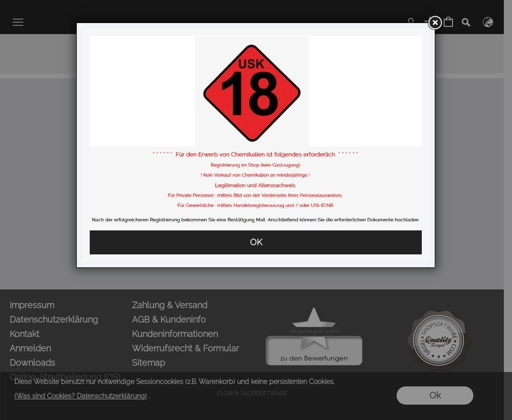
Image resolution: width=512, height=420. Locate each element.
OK (256, 242)
